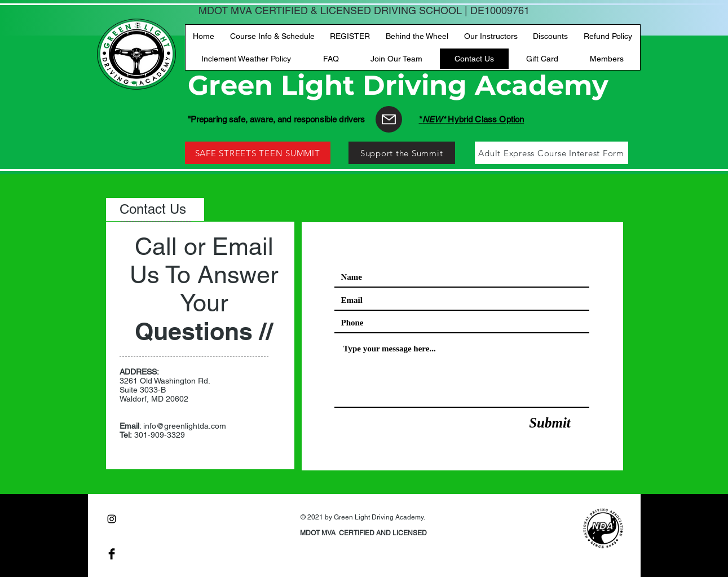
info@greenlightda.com (185, 426)
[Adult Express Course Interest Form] (551, 153)
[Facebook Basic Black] (112, 554)
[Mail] (389, 119)
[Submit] (550, 423)
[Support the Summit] (402, 153)
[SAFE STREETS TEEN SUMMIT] (258, 153)
